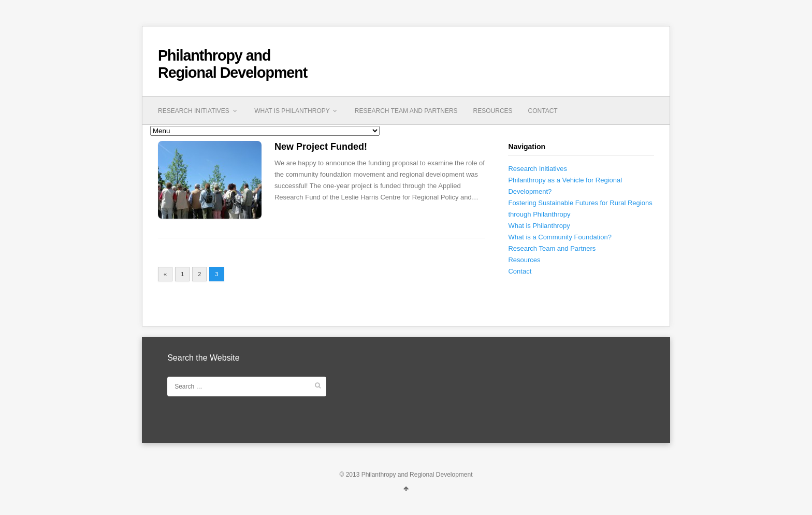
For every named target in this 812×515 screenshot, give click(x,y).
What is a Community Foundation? (560, 237)
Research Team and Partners (406, 111)
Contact (543, 111)
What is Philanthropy (297, 111)
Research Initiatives (198, 111)
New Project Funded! (321, 147)
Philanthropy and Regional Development (233, 64)
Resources (493, 111)
